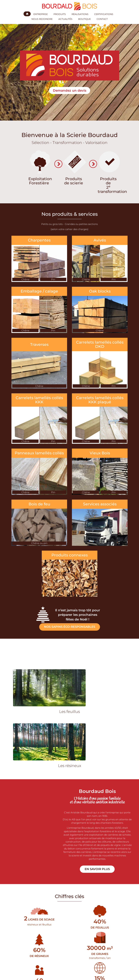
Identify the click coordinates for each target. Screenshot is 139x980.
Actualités (65, 19)
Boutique (84, 19)
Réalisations (80, 14)
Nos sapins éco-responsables (70, 627)
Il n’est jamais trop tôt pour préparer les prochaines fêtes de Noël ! (78, 615)
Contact (102, 19)
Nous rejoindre (42, 19)
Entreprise (41, 14)
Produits (60, 14)
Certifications (104, 14)
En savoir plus (97, 869)
